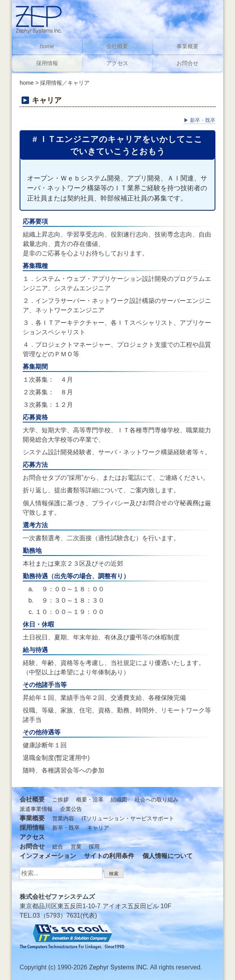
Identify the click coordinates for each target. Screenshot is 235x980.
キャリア (98, 828)
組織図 (119, 800)
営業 (76, 847)
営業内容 (63, 818)
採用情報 (47, 63)
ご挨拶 (60, 800)
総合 (58, 847)
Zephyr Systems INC (118, 967)
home (27, 83)
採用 (94, 847)
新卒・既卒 (199, 120)
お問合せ (188, 63)
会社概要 (117, 46)
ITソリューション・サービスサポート (128, 818)
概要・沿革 (90, 800)
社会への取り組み (157, 800)
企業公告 (71, 809)
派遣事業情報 (36, 809)
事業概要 (188, 46)
